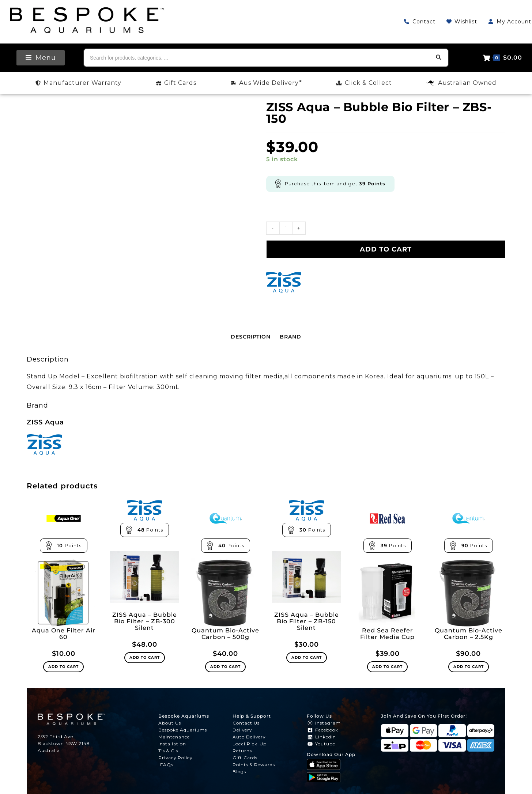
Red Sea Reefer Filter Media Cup (387, 634)
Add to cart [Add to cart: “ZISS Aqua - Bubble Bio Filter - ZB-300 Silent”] (145, 657)
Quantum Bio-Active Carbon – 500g (225, 634)
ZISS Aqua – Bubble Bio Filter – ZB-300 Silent (145, 621)
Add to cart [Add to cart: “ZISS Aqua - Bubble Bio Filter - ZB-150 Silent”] (307, 657)
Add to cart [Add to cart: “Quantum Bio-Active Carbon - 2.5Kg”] (469, 667)
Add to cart (386, 249)
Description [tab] (251, 337)
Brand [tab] (290, 337)
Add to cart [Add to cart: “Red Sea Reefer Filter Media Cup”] (387, 667)
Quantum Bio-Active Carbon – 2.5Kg (469, 634)
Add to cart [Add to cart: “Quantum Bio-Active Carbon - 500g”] (225, 667)
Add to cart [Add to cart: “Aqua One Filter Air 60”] (63, 667)
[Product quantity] (286, 228)
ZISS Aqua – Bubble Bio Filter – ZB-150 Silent (307, 621)
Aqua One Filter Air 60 (64, 634)
